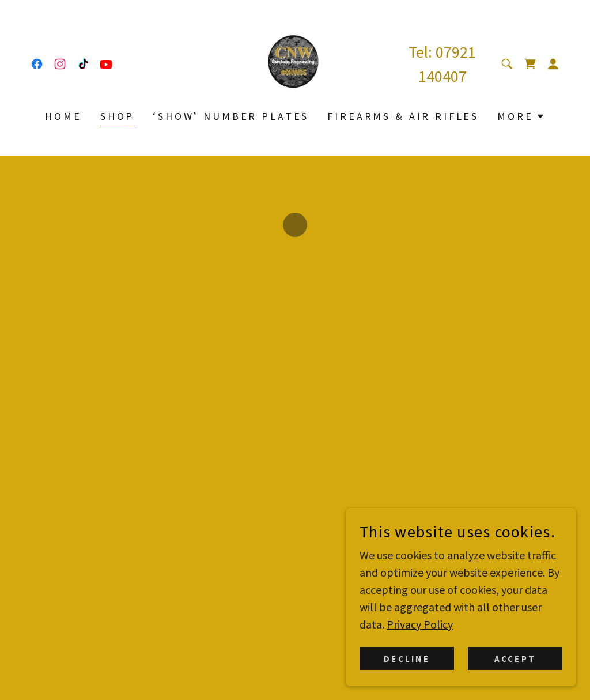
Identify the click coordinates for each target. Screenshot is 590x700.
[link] (37, 64)
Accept (515, 667)
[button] (530, 64)
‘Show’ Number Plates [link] (231, 116)
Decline (406, 667)
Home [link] (63, 116)
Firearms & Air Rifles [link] (403, 116)
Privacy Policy (420, 632)
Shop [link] (117, 116)
